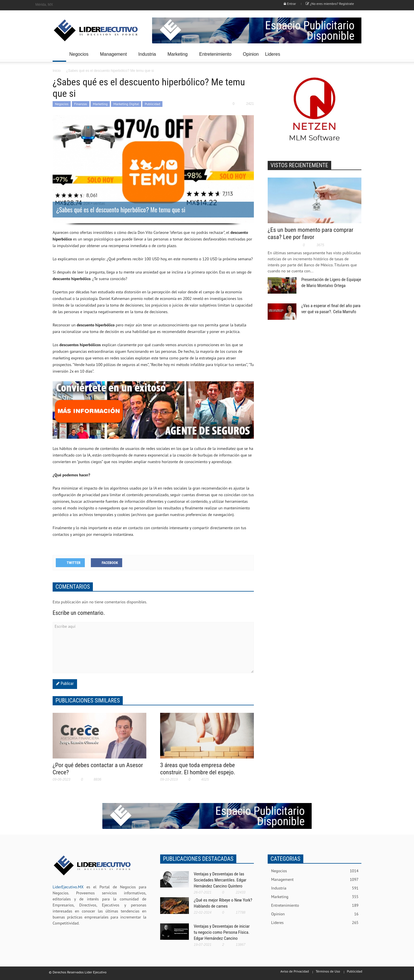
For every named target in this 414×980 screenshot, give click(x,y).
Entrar (290, 4)
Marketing (178, 57)
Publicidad (152, 104)
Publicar (67, 684)
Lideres (273, 57)
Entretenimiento (216, 57)
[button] (356, 54)
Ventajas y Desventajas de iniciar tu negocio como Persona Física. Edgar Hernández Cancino (222, 932)
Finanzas (81, 104)
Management (114, 57)
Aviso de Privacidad (295, 971)
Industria (148, 57)
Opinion (251, 54)
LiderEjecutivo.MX (68, 887)
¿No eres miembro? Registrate (330, 4)
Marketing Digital (126, 104)
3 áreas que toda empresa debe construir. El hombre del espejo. (198, 769)
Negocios (80, 57)
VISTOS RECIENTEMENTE (299, 165)
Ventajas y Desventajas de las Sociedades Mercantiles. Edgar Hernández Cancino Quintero (220, 880)
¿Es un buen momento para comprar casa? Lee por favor (310, 233)
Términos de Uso (328, 971)
